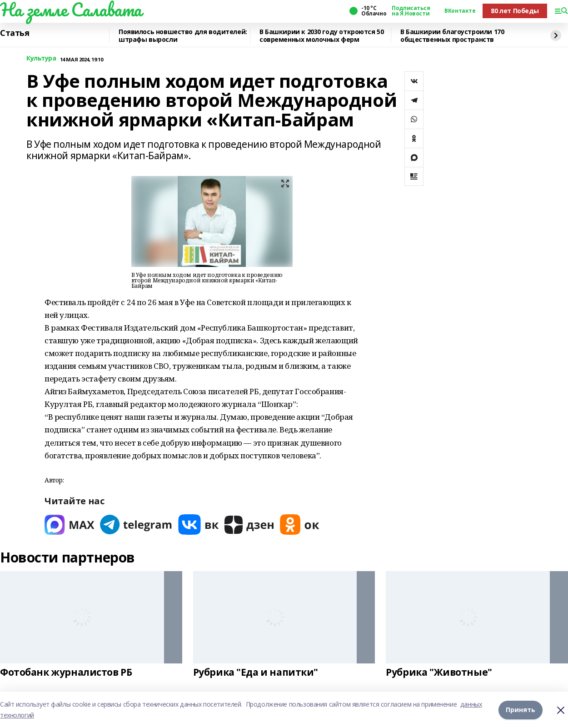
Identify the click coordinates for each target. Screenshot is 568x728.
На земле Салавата (71, 10)
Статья (15, 33)
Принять (521, 710)
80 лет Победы (515, 11)
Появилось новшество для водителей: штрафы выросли (183, 36)
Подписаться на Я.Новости (411, 11)
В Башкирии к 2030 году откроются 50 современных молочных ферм (321, 36)
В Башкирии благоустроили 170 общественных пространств (452, 36)
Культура (41, 58)
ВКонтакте (460, 11)
